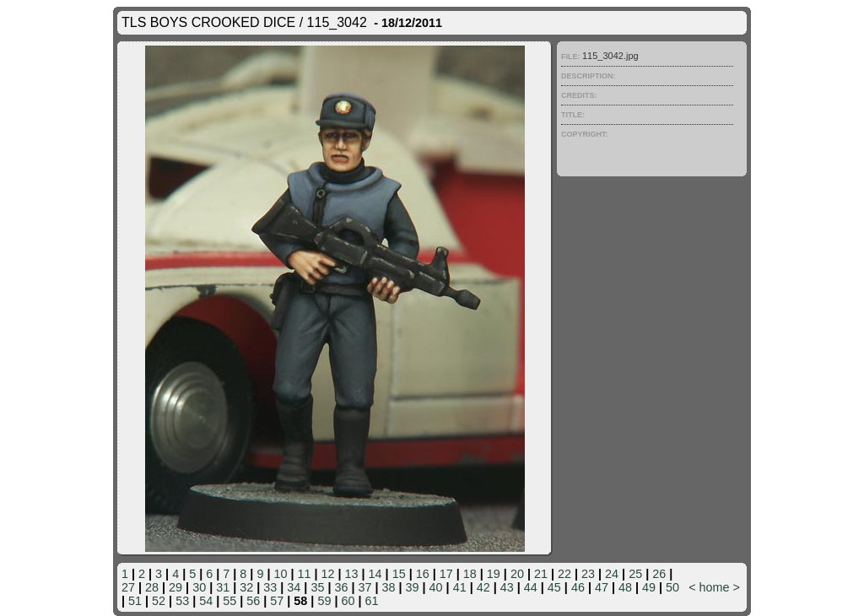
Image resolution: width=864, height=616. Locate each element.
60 (348, 601)
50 (672, 587)
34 (294, 587)
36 (341, 587)
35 (317, 587)
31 (223, 587)
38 (389, 587)
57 (277, 601)
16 (423, 574)
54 (206, 601)
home (715, 587)
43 (507, 587)
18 (470, 574)
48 (625, 587)
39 (413, 587)
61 (371, 601)
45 (554, 587)
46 (578, 587)
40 (436, 587)
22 (564, 574)
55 (229, 601)
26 (659, 574)
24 (612, 574)
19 (494, 574)
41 (460, 587)
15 (399, 574)
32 (246, 587)
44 (531, 587)
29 (175, 587)
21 (541, 574)
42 (483, 587)
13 (352, 574)
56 (253, 601)
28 (152, 587)
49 (649, 587)
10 (280, 574)
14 (375, 574)
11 (304, 574)
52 (159, 601)
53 (182, 601)
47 (602, 587)
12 (328, 574)
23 (588, 574)
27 (128, 587)
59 (324, 601)
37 (364, 587)
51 (135, 601)
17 (446, 574)
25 (635, 574)
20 (517, 574)
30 (199, 587)
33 (270, 587)
